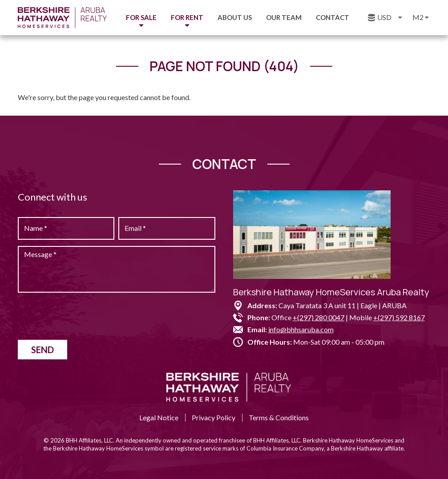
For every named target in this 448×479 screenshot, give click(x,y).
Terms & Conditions (279, 417)
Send (42, 350)
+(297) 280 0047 (319, 317)
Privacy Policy (214, 417)
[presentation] (85, 316)
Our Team (284, 17)
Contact (333, 17)
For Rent (187, 17)
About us (235, 17)
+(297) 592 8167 (399, 317)
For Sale (141, 17)
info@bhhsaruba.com (301, 329)
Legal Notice (159, 417)
